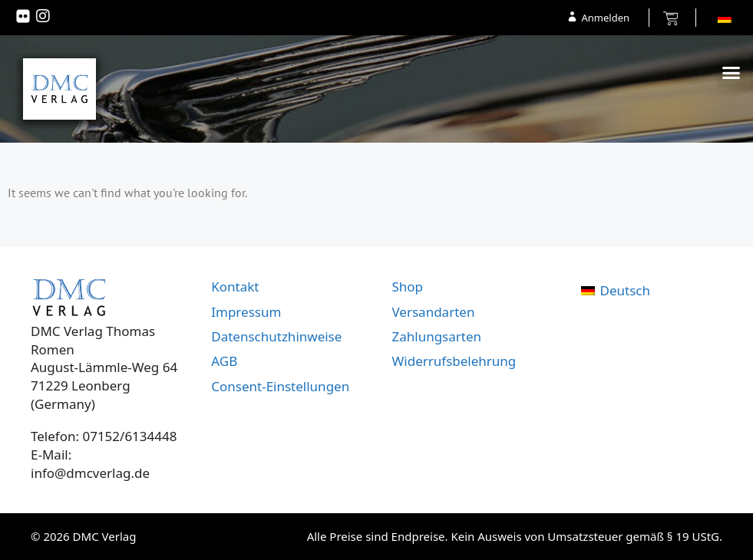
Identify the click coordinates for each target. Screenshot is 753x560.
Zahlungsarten (437, 336)
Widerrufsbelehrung (454, 361)
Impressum (246, 312)
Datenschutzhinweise (276, 336)
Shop (408, 287)
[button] (732, 73)
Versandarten (434, 312)
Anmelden (605, 18)
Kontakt (235, 287)
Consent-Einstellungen (280, 386)
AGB (224, 361)
